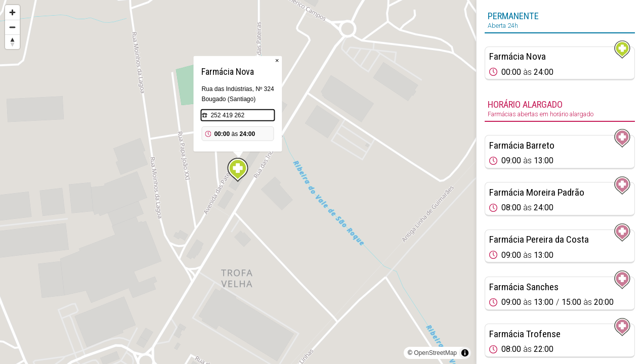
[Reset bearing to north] (12, 42)
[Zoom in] (12, 12)
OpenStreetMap (435, 353)
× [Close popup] (277, 60)
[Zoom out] (12, 27)
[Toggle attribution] (465, 353)
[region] (238, 182)
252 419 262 (227, 115)
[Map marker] (238, 170)
